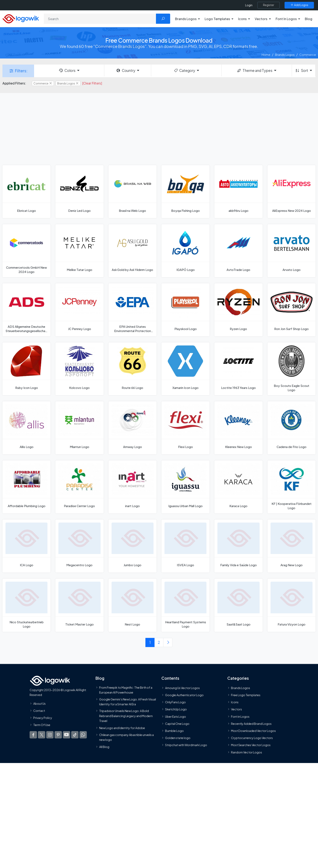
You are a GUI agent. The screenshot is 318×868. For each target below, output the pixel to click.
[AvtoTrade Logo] (238, 251)
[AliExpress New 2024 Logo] (292, 192)
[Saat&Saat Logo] (238, 605)
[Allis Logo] (26, 428)
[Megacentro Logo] (79, 546)
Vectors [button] (261, 19)
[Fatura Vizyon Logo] (292, 605)
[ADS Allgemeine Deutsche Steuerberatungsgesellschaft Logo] (26, 310)
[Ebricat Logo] (26, 192)
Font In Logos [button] (286, 19)
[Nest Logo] (133, 605)
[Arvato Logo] (292, 251)
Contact (39, 710)
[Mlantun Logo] (79, 428)
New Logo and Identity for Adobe (122, 728)
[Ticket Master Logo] (79, 605)
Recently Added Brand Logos (251, 723)
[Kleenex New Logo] (238, 428)
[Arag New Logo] (292, 546)
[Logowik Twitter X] (42, 735)
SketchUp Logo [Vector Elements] (176, 709)
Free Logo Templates (246, 695)
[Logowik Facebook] (33, 735)
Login (249, 5)
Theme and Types (255, 70)
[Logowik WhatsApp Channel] (83, 735)
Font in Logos (240, 716)
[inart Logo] (133, 487)
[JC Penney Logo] (79, 310)
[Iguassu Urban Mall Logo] (185, 487)
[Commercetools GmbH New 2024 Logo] (26, 251)
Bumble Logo (174, 731)
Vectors (236, 709)
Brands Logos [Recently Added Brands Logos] (241, 688)
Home (266, 55)
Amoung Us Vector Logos (182, 688)
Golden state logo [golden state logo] (178, 738)
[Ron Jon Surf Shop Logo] (292, 310)
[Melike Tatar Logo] (79, 251)
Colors (67, 70)
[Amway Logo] (133, 428)
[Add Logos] (299, 5)
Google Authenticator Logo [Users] (184, 695)
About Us (39, 703)
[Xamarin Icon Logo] (185, 369)
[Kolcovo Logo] (79, 369)
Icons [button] (242, 19)
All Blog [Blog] (104, 747)
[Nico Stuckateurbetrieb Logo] (26, 605)
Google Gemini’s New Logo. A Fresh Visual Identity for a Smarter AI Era (128, 701)
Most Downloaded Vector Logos (253, 731)
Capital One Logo (177, 723)
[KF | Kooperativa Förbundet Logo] (292, 487)
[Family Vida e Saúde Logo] (238, 546)
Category (184, 70)
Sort (301, 70)
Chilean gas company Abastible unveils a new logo (126, 737)
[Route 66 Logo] (133, 369)
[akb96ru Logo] (238, 192)
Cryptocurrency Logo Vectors (252, 738)
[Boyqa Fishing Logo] (185, 192)
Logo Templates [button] (217, 19)
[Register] (269, 5)
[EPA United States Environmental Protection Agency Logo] (133, 310)
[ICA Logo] (26, 546)
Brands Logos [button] (186, 19)
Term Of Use (42, 725)
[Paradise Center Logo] (79, 487)
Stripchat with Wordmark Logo (186, 745)
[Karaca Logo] (238, 487)
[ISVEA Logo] (185, 546)
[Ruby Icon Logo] (26, 369)
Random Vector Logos (247, 752)
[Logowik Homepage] (21, 18)
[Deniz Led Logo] (79, 192)
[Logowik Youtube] (67, 735)
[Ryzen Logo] (238, 310)
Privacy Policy (43, 718)
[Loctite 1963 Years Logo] (238, 369)
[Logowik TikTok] (75, 735)
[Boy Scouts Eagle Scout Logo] (292, 369)
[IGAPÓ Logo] (185, 251)
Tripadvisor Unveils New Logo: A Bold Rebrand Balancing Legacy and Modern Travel (126, 716)
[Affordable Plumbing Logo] (26, 487)
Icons (235, 702)
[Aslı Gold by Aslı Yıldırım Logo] (133, 251)
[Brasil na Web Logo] (133, 192)
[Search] (100, 19)
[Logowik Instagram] (50, 735)
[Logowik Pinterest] (58, 735)
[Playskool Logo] (185, 310)
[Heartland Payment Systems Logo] (185, 605)
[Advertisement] (159, 129)
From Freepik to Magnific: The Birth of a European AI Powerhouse (126, 690)
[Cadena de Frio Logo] (292, 428)
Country (126, 70)
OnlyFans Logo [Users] (175, 702)
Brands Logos (285, 55)
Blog (309, 19)
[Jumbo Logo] (133, 546)
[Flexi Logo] (185, 428)
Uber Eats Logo (176, 716)
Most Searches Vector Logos (251, 745)
